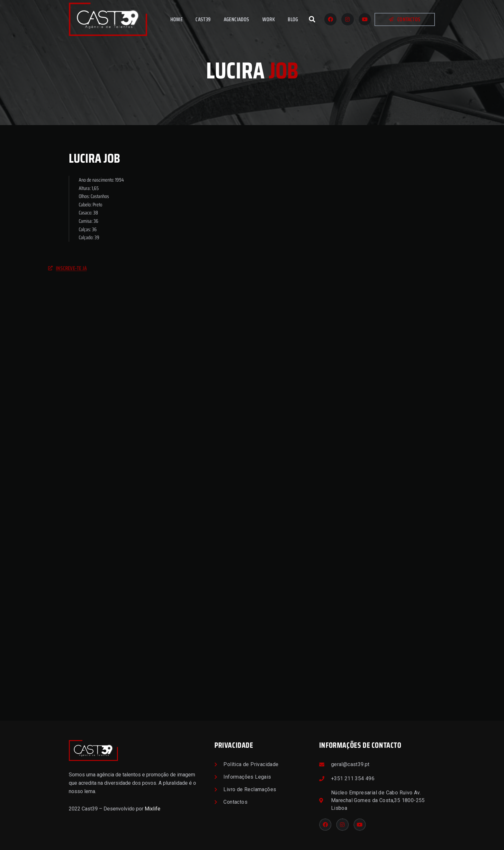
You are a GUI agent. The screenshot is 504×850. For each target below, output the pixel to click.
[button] (312, 19)
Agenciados (237, 19)
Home (177, 19)
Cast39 (203, 19)
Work (269, 19)
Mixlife (153, 809)
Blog (293, 19)
